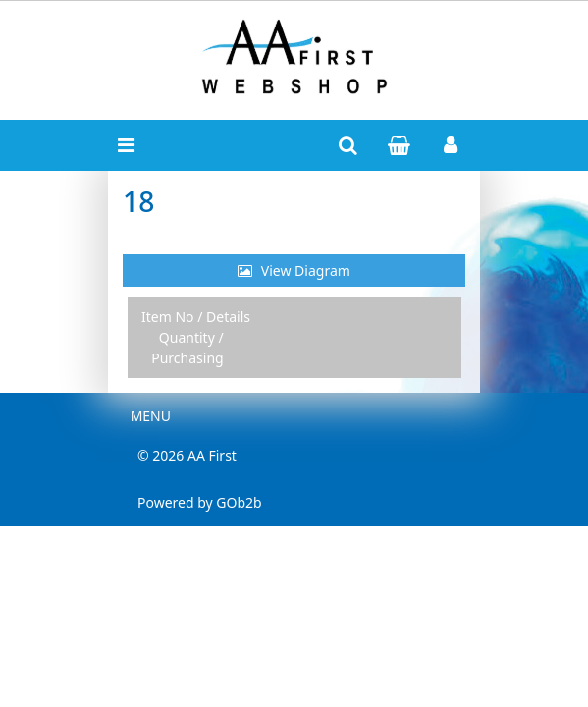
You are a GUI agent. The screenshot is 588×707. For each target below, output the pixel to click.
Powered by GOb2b (200, 502)
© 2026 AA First (187, 455)
